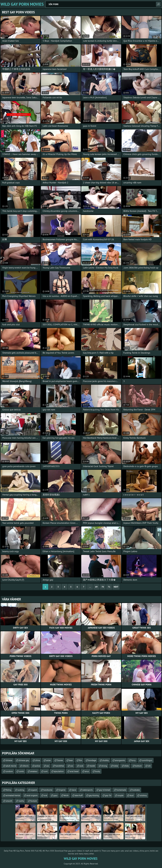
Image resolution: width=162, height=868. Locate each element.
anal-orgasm (32, 795)
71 (109, 587)
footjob (34, 801)
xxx (72, 766)
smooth (9, 801)
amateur (34, 771)
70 (103, 587)
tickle (116, 766)
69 (96, 587)
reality (21, 801)
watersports (88, 790)
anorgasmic (120, 760)
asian (48, 760)
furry (133, 760)
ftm (81, 760)
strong (104, 766)
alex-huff (79, 795)
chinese (9, 760)
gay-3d (108, 795)
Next (116, 587)
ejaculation (59, 771)
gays (55, 795)
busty (98, 771)
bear (71, 760)
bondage (92, 760)
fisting (8, 790)
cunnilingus (147, 760)
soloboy (143, 795)
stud (132, 795)
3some (60, 760)
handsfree (60, 766)
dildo (127, 766)
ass (48, 766)
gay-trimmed (105, 790)
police (37, 766)
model (92, 766)
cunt (46, 771)
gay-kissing (94, 795)
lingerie (62, 790)
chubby (106, 760)
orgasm (34, 790)
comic (21, 771)
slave (74, 790)
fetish (66, 795)
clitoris (25, 766)
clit (149, 766)
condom (9, 771)
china (38, 760)
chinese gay (24, 760)
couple (120, 795)
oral (45, 795)
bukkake (136, 790)
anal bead (74, 771)
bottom (138, 766)
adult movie (11, 766)
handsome (48, 790)
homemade (121, 790)
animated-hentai (13, 795)
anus (87, 771)
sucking (21, 790)
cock (81, 766)
